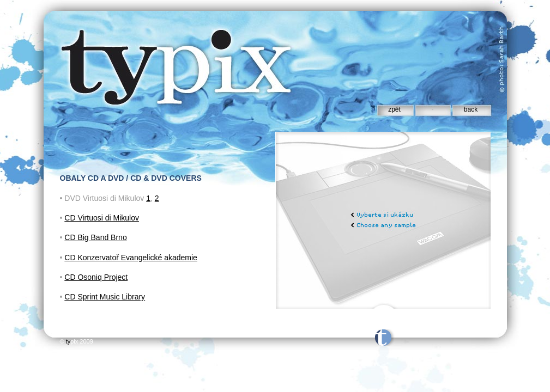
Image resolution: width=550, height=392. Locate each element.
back (471, 109)
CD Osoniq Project (96, 277)
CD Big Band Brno (95, 237)
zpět (394, 109)
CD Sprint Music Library (105, 297)
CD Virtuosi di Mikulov (102, 218)
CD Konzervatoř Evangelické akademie (131, 258)
